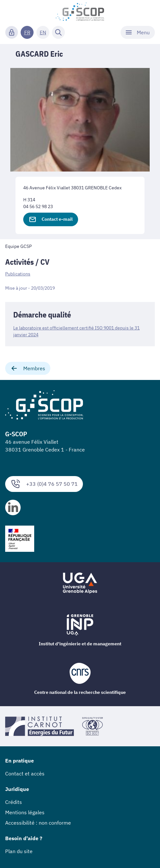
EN (43, 32)
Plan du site (19, 851)
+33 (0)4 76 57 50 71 (44, 484)
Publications (18, 274)
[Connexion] (12, 32)
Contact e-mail (51, 219)
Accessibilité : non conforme (38, 823)
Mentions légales (25, 812)
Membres (28, 368)
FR (27, 32)
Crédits (14, 802)
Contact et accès (25, 773)
